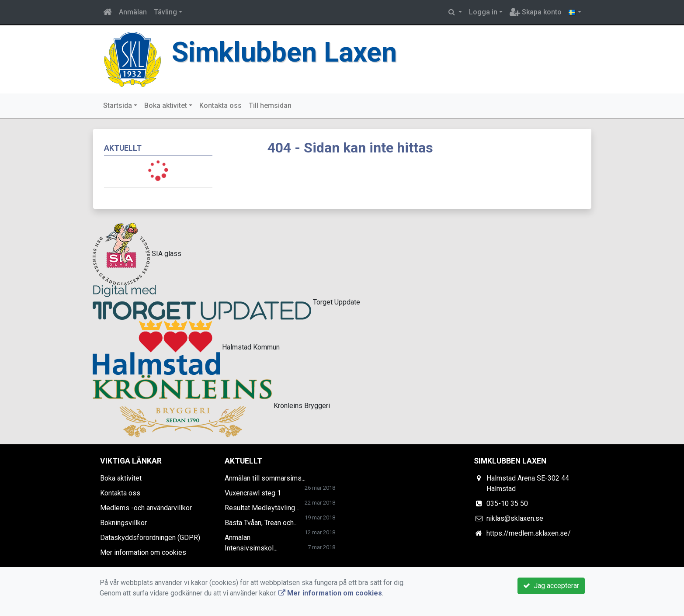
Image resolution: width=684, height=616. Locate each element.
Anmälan (133, 12)
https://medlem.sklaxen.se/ (529, 533)
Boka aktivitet (166, 106)
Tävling (165, 12)
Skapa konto (536, 12)
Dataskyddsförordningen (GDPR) (150, 538)
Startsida (118, 106)
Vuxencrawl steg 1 (253, 493)
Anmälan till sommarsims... (265, 478)
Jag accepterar (551, 586)
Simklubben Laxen (284, 52)
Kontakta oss (220, 106)
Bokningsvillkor (123, 523)
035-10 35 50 (507, 504)
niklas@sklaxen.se (515, 518)
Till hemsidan (270, 106)
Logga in (483, 12)
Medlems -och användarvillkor (146, 508)
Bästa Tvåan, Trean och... (261, 523)
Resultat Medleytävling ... (263, 508)
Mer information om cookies (143, 552)
